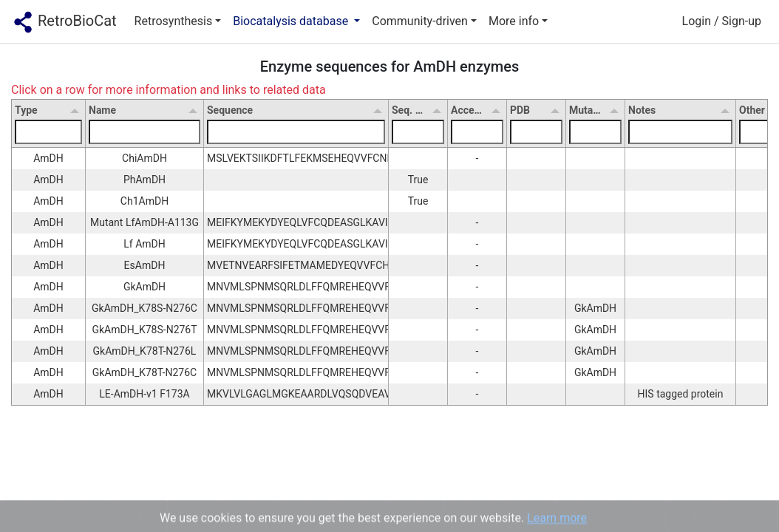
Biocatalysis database (292, 21)
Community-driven (420, 21)
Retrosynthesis (174, 21)
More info (514, 21)
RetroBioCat (64, 22)
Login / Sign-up (722, 21)
